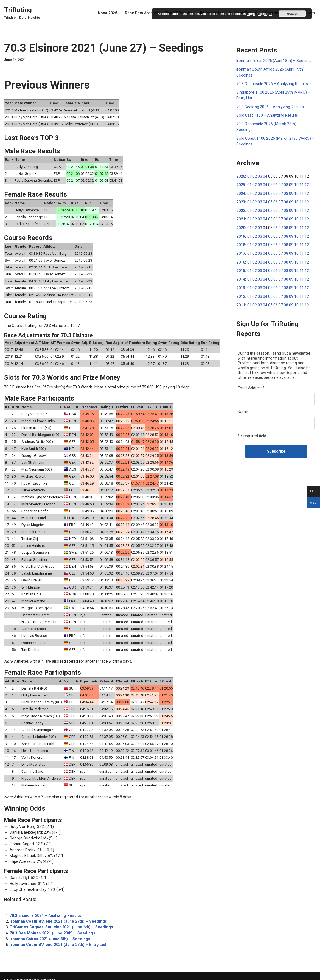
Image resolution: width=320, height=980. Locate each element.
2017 (241, 252)
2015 (241, 269)
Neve (9, 974)
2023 (241, 201)
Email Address (251, 386)
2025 (241, 184)
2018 (241, 243)
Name (243, 410)
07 (280, 184)
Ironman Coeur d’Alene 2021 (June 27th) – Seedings (57, 915)
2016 (241, 261)
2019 (241, 235)
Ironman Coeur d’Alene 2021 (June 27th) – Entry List (56, 938)
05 (270, 184)
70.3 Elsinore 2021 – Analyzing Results (44, 909)
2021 (241, 218)
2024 (241, 192)
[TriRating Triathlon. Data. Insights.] (22, 13)
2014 (241, 278)
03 (260, 175)
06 (275, 184)
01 (249, 175)
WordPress (46, 974)
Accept (292, 14)
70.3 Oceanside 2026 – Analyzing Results (272, 83)
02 (254, 175)
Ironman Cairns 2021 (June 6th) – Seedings (49, 932)
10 (296, 184)
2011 (241, 303)
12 (307, 184)
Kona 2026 (110, 13)
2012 (241, 295)
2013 (241, 286)
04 (265, 175)
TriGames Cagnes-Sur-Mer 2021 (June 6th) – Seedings (60, 921)
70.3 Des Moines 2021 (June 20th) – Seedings (51, 926)
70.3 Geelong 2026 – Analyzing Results (270, 106)
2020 (241, 226)
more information (260, 14)
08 (286, 184)
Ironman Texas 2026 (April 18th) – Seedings (274, 61)
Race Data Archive (144, 13)
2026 (241, 175)
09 (291, 184)
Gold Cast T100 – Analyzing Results (267, 115)
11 (301, 184)
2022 (241, 209)
